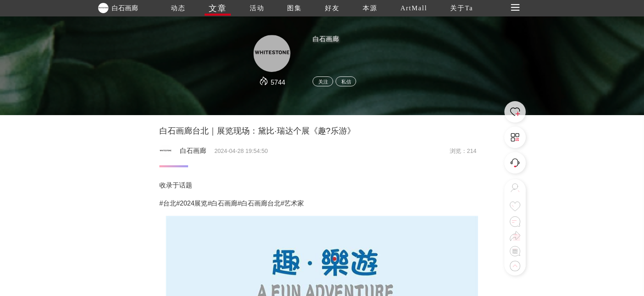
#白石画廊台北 (259, 203)
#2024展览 (192, 203)
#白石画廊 (222, 203)
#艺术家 (292, 203)
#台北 (168, 203)
